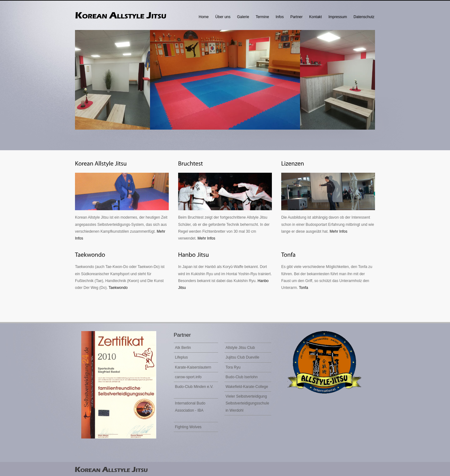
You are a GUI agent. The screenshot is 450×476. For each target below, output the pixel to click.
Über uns (223, 17)
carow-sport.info (188, 377)
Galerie (243, 17)
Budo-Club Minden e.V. (194, 387)
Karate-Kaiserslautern (193, 367)
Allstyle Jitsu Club (240, 348)
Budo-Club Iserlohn (242, 377)
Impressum (338, 17)
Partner (296, 17)
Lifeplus (181, 357)
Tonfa (303, 288)
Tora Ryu (233, 367)
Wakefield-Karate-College (247, 387)
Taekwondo (118, 288)
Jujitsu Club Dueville (242, 357)
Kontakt (315, 17)
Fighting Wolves (188, 427)
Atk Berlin (183, 348)
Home (204, 17)
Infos (280, 17)
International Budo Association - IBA (190, 407)
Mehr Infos (206, 238)
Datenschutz (364, 17)
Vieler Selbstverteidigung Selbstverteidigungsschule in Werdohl (247, 403)
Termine (262, 17)
